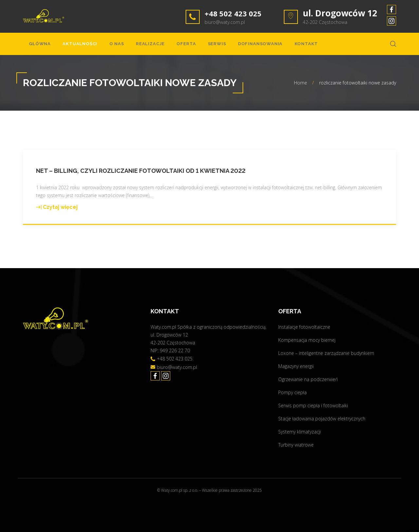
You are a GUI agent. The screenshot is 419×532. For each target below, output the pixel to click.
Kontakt (274, 46)
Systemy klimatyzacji (300, 432)
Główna (38, 46)
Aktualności (74, 46)
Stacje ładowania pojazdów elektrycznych (322, 419)
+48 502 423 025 (237, 13)
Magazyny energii (296, 366)
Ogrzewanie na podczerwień (308, 379)
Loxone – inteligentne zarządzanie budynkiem (326, 353)
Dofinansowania (233, 46)
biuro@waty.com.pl (225, 22)
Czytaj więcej (57, 211)
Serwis (195, 46)
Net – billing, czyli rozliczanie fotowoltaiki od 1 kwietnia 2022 (141, 175)
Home (301, 87)
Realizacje (136, 46)
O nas (106, 46)
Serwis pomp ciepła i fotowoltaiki (313, 405)
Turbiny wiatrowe (296, 445)
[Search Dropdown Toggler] (393, 46)
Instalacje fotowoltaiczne (304, 327)
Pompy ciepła (292, 392)
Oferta (168, 46)
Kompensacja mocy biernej (307, 340)
